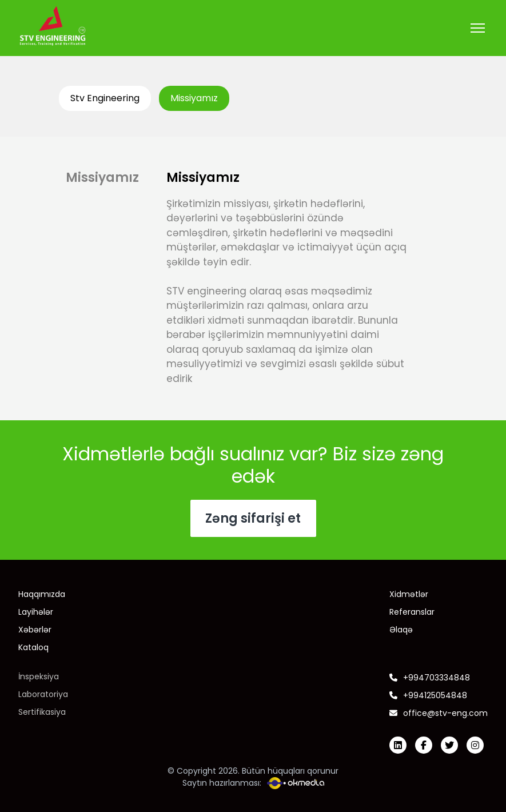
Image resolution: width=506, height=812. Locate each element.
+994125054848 (428, 695)
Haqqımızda (42, 594)
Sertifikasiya (42, 712)
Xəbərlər (35, 630)
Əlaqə (401, 630)
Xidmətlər (409, 594)
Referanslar (412, 612)
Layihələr (36, 612)
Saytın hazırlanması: (253, 783)
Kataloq (33, 647)
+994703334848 (430, 678)
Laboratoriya (43, 694)
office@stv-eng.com (439, 713)
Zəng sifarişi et (253, 518)
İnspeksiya (39, 676)
